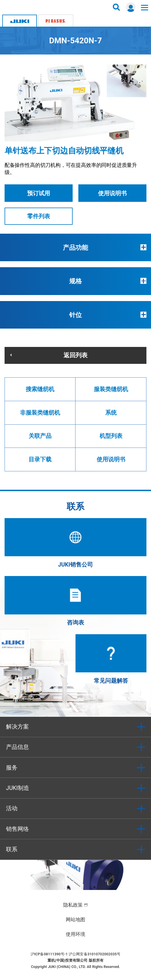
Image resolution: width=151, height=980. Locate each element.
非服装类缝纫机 (40, 413)
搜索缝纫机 (40, 389)
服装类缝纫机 (111, 389)
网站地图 (75, 920)
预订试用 (39, 193)
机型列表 (111, 436)
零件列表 (39, 216)
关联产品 (40, 436)
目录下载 (40, 459)
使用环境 (75, 934)
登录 (131, 7)
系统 (111, 413)
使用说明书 (112, 193)
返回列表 (75, 355)
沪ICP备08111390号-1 (49, 954)
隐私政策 (73, 905)
